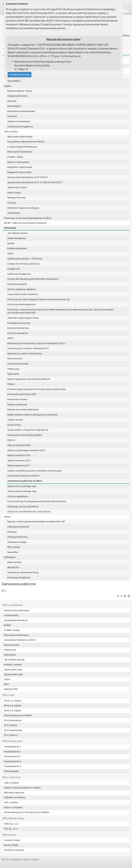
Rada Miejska (14, 106)
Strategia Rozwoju (16, 198)
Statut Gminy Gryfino (17, 187)
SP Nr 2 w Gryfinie (13, 706)
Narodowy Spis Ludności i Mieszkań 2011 (28, 348)
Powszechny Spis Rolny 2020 (22, 394)
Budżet (11, 243)
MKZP (10, 338)
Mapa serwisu (14, 562)
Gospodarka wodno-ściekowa (23, 294)
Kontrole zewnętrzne (18, 333)
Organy (7, 86)
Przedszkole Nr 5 (12, 766)
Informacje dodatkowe (19, 578)
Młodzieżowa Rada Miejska (21, 111)
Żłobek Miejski (11, 771)
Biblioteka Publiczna (14, 793)
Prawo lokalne (11, 132)
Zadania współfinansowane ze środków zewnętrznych (35, 471)
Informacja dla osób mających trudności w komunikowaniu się (38, 299)
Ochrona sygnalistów (18, 496)
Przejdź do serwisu (20, 75)
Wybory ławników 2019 (19, 455)
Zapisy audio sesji (13, 670)
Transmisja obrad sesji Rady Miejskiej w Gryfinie (28, 218)
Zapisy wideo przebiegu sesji (22, 491)
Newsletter (13, 552)
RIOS (6, 684)
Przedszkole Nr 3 (12, 756)
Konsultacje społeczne (19, 323)
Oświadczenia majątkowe (20, 127)
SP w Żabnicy (11, 735)
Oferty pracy (13, 369)
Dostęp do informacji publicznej (23, 264)
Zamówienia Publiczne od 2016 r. (20, 640)
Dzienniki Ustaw (12, 840)
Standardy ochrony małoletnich (23, 507)
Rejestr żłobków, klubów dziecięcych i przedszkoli (32, 415)
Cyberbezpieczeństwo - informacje (25, 259)
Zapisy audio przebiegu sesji (22, 486)
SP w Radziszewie (13, 730)
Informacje (10, 228)
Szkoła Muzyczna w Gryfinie (18, 715)
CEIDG (10, 254)
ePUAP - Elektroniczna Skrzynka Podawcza (25, 223)
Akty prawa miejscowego (20, 137)
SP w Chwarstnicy (13, 720)
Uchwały (12, 203)
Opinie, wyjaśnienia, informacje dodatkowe (29, 379)
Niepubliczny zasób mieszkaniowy (25, 354)
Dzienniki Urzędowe (14, 850)
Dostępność (14, 269)
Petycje (11, 384)
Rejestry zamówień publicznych (23, 410)
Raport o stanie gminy (18, 162)
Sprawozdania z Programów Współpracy (28, 430)
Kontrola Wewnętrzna (18, 328)
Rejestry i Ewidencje (17, 405)
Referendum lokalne (17, 399)
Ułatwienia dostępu (17, 542)
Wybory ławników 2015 (19, 461)
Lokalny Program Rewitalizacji (22, 147)
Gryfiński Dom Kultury (15, 797)
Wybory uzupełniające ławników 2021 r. (27, 450)
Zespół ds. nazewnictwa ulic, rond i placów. (29, 512)
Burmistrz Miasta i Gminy (20, 91)
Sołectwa (12, 116)
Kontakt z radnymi (13, 665)
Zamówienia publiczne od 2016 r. (24, 476)
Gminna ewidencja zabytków (22, 289)
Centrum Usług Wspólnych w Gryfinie (22, 788)
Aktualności (13, 567)
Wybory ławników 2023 (19, 445)
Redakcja (12, 532)
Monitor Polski (11, 845)
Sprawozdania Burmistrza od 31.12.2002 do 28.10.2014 (35, 182)
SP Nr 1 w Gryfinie (13, 701)
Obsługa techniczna (17, 537)
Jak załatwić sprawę (18, 233)
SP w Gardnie (10, 725)
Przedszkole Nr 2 (12, 752)
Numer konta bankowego (17, 610)
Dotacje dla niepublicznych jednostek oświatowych (33, 279)
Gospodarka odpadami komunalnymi (26, 142)
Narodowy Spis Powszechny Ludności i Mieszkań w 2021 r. (37, 343)
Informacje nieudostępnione (21, 304)
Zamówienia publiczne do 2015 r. (25, 481)
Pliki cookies (14, 547)
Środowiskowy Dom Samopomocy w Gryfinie (26, 812)
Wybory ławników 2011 (19, 466)
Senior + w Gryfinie (13, 807)
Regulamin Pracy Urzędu (19, 172)
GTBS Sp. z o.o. (12, 824)
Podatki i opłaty (15, 157)
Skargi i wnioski (15, 420)
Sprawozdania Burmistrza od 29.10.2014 (27, 177)
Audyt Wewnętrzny (17, 238)
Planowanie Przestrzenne (20, 152)
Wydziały (12, 101)
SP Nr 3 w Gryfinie (13, 711)
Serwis (7, 517)
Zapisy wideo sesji (13, 674)
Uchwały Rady (11, 615)
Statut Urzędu (14, 193)
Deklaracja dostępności (19, 274)
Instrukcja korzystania (18, 527)
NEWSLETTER (11, 689)
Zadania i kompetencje (19, 121)
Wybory (11, 440)
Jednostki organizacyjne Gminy (23, 318)
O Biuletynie (10, 557)
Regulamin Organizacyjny (20, 167)
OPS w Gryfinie (11, 802)
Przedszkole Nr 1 (12, 747)
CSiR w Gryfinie (11, 783)
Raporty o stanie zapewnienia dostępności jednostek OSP (36, 522)
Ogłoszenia (13, 374)
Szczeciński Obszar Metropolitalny (25, 435)
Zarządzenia (14, 213)
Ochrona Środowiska (18, 364)
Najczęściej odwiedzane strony (23, 572)
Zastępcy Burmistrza (18, 96)
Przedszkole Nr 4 (12, 761)
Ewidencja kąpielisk (17, 284)
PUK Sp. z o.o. (11, 829)
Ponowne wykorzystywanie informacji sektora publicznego (37, 389)
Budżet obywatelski (17, 248)
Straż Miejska (14, 81)
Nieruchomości (15, 359)
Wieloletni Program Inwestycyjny (23, 208)
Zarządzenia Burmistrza (16, 620)
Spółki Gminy (14, 425)
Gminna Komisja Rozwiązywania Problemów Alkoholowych (37, 501)
